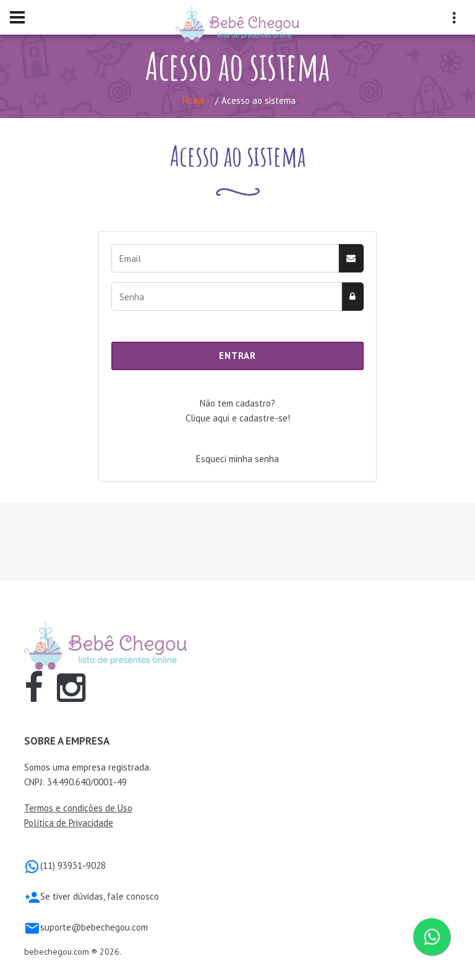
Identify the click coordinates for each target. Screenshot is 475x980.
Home (194, 100)
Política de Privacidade (69, 823)
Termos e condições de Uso (78, 808)
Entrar (237, 356)
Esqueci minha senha (237, 459)
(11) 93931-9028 (73, 865)
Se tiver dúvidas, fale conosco (100, 896)
